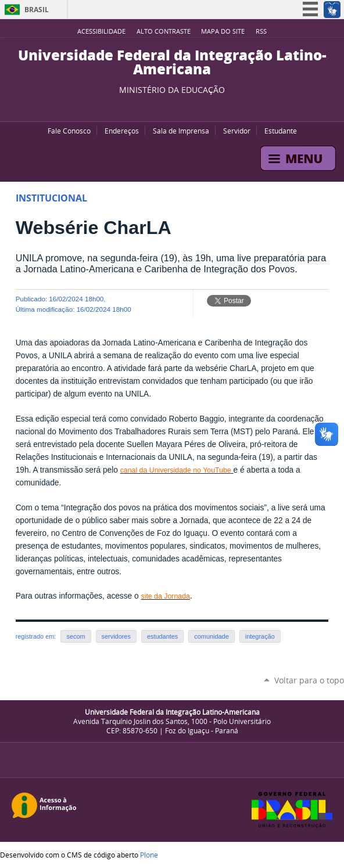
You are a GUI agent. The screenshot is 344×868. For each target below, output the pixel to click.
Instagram (195, 107)
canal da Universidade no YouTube (176, 470)
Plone (149, 855)
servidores (116, 636)
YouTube (152, 107)
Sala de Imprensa (181, 131)
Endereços (122, 131)
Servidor (237, 131)
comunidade (211, 636)
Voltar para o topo (309, 680)
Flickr (181, 107)
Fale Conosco (69, 131)
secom (76, 636)
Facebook (166, 107)
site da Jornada (165, 596)
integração (260, 636)
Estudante (281, 131)
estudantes (162, 636)
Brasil (37, 10)
